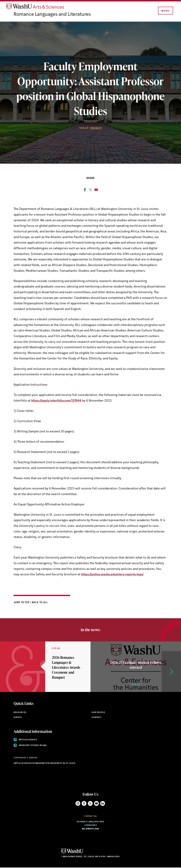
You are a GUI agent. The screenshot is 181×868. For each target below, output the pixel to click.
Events (18, 718)
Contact (97, 718)
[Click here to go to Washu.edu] (72, 854)
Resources (20, 713)
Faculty (96, 129)
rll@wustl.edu (91, 829)
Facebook (84, 804)
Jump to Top (22, 603)
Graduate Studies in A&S (30, 746)
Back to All (40, 603)
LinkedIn (103, 804)
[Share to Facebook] (85, 191)
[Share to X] (90, 191)
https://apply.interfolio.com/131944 (56, 401)
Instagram (78, 804)
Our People (98, 713)
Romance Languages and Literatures (53, 15)
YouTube (96, 804)
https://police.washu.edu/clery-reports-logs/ (112, 575)
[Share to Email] (96, 191)
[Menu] (165, 11)
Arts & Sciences (25, 740)
